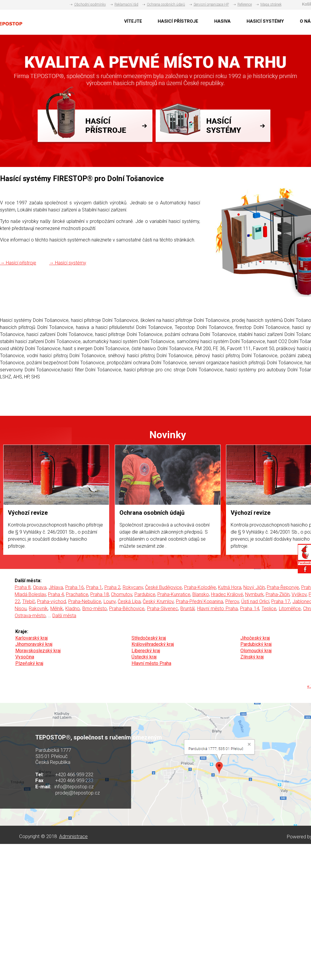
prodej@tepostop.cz (78, 793)
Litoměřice (290, 609)
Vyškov (299, 594)
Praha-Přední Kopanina (200, 601)
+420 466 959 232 (74, 774)
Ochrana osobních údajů (166, 4)
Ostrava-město (30, 616)
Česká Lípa (129, 601)
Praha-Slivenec (163, 609)
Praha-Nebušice (85, 601)
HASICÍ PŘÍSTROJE (178, 21)
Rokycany (133, 587)
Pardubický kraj (256, 644)
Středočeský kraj (149, 638)
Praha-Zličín (278, 594)
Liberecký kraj (146, 651)
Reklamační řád (126, 4)
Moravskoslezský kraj (38, 651)
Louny (110, 601)
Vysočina (25, 657)
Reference (245, 4)
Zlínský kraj (252, 657)
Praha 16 (75, 587)
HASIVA (222, 21)
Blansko (201, 594)
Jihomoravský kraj (34, 644)
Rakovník (38, 609)
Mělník (57, 609)
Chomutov (122, 594)
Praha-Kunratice (174, 594)
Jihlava (56, 587)
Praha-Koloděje (200, 587)
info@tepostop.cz (74, 787)
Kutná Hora (229, 587)
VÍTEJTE (133, 21)
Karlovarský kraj (31, 638)
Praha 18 (100, 594)
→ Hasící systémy (68, 263)
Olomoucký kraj (256, 651)
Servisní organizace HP (211, 4)
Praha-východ (51, 601)
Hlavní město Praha (217, 609)
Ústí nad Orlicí (255, 601)
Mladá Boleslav (30, 594)
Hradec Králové (227, 594)
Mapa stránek (271, 4)
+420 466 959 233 (74, 780)
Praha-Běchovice (127, 609)
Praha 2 (112, 587)
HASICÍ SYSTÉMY (265, 21)
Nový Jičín (254, 587)
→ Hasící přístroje (18, 263)
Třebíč (29, 601)
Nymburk (254, 594)
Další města (64, 616)
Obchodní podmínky (90, 4)
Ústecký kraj (144, 657)
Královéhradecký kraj (153, 644)
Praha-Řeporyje (283, 587)
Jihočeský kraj (255, 638)
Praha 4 (56, 594)
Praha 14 (250, 609)
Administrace (73, 836)
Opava (40, 587)
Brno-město (95, 609)
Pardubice (145, 594)
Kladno (73, 609)
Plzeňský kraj (29, 663)
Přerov (232, 601)
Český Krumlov (158, 601)
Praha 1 (94, 587)
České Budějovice (163, 587)
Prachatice (77, 594)
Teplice (269, 609)
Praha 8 (23, 587)
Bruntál (187, 609)
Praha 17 (281, 601)
